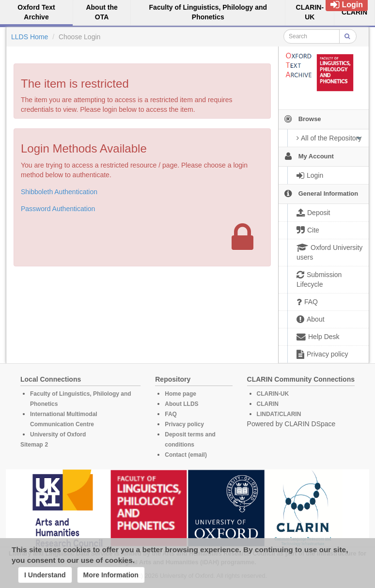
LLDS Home (30, 37)
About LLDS (181, 404)
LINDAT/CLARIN (279, 414)
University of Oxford (58, 434)
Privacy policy (184, 424)
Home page (180, 394)
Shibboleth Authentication (59, 192)
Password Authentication (58, 209)
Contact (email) (186, 455)
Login (347, 5)
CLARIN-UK (273, 394)
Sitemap (32, 445)
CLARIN (268, 404)
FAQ (171, 414)
